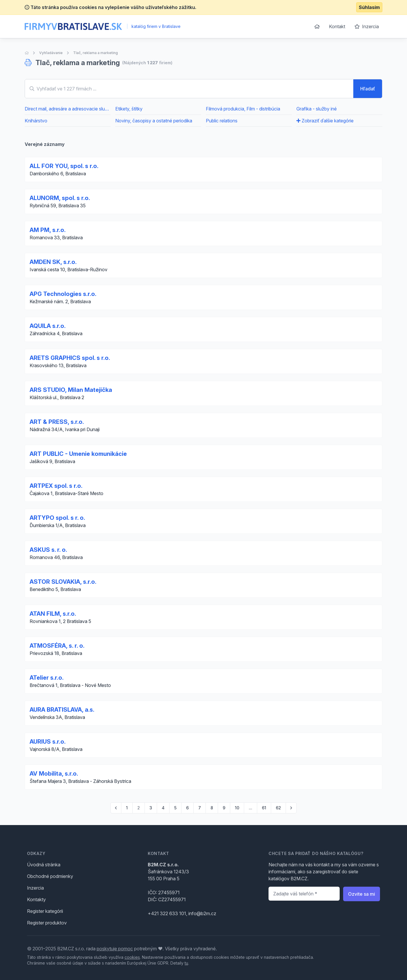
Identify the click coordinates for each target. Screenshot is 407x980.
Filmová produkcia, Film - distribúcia (243, 109)
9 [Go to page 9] (224, 808)
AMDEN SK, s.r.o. (53, 262)
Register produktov (47, 923)
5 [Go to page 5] (175, 808)
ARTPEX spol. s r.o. (56, 486)
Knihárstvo (36, 121)
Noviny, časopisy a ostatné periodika (154, 121)
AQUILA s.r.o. (48, 326)
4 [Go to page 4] (163, 808)
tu (186, 963)
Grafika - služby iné (317, 109)
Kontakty (36, 899)
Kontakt (337, 26)
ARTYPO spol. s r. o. (57, 518)
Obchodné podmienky (50, 876)
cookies (132, 957)
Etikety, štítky (129, 109)
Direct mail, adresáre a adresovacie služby (68, 109)
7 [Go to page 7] (200, 808)
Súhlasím (369, 7)
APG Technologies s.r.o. (63, 294)
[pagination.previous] (116, 808)
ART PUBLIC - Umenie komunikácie (78, 454)
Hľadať (368, 89)
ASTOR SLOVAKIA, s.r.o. (63, 582)
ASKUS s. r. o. (48, 550)
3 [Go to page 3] (151, 808)
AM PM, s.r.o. (48, 230)
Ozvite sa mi (362, 894)
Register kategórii (45, 911)
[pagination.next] (291, 808)
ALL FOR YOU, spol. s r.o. (64, 166)
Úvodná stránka (44, 865)
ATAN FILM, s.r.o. (53, 614)
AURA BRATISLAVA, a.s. (62, 710)
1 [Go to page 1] (127, 808)
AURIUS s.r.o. (48, 742)
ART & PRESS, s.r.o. (57, 422)
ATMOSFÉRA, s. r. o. (57, 646)
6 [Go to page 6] (187, 808)
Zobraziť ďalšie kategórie (325, 121)
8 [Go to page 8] (212, 808)
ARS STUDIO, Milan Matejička (71, 390)
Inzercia (367, 26)
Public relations (222, 121)
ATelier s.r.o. (47, 678)
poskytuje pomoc (115, 949)
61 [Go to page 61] (264, 808)
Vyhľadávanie (51, 53)
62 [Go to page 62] (278, 808)
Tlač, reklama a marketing (96, 53)
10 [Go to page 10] (237, 808)
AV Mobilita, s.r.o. (54, 774)
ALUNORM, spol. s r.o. (60, 198)
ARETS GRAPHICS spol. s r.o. (70, 358)
